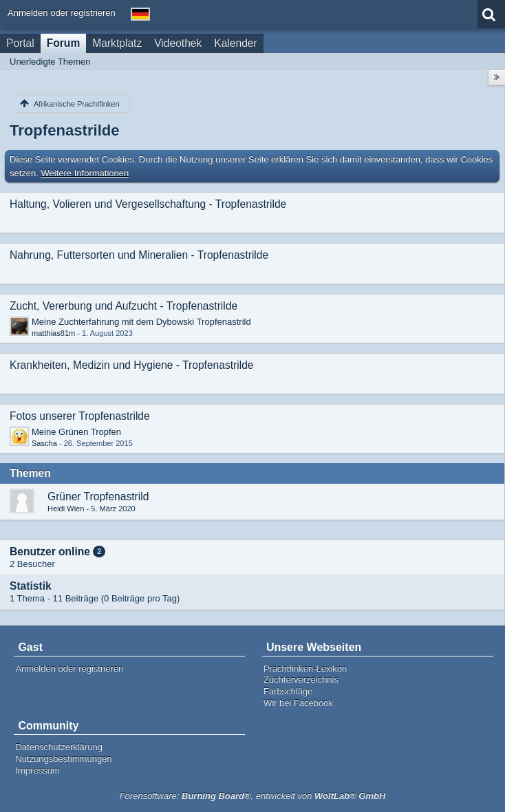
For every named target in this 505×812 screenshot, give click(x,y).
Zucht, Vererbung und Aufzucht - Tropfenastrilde (123, 306)
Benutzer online (50, 552)
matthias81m (53, 333)
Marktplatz (117, 43)
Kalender (235, 43)
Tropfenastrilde (65, 130)
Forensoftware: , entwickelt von (253, 796)
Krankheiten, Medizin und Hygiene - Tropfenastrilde (132, 365)
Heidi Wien (66, 509)
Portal (20, 43)
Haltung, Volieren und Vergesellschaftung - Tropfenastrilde (148, 204)
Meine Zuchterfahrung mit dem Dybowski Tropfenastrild (141, 322)
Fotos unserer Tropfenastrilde (80, 416)
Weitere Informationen (85, 173)
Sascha (44, 443)
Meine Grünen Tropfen (76, 432)
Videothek (178, 43)
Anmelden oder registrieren (62, 13)
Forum (64, 43)
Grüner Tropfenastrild (98, 496)
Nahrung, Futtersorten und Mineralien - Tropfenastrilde (139, 255)
